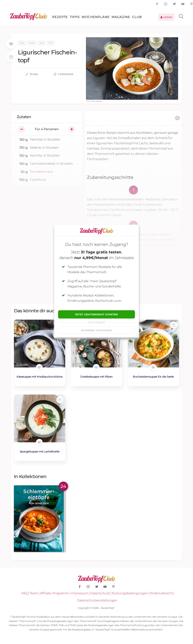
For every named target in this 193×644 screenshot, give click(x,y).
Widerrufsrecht (161, 593)
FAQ (24, 593)
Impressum (80, 593)
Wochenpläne (96, 17)
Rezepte (60, 17)
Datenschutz (100, 593)
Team (34, 593)
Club (137, 17)
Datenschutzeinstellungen (97, 600)
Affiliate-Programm (54, 593)
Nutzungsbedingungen (130, 593)
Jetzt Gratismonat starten (96, 314)
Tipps (75, 17)
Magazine (121, 17)
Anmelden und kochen (97, 330)
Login (166, 17)
